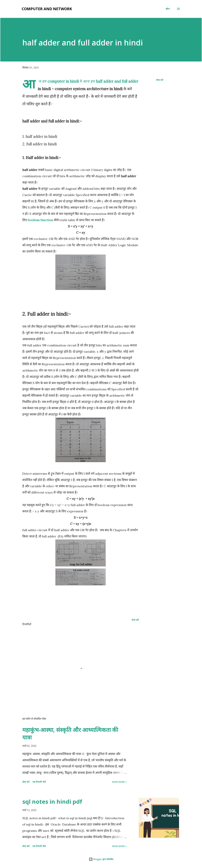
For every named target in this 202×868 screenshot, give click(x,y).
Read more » (119, 782)
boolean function (40, 220)
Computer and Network (47, 9)
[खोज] (168, 9)
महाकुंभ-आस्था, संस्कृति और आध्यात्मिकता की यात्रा (70, 734)
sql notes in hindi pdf (52, 802)
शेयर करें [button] (160, 80)
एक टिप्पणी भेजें (39, 782)
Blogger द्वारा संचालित (101, 859)
